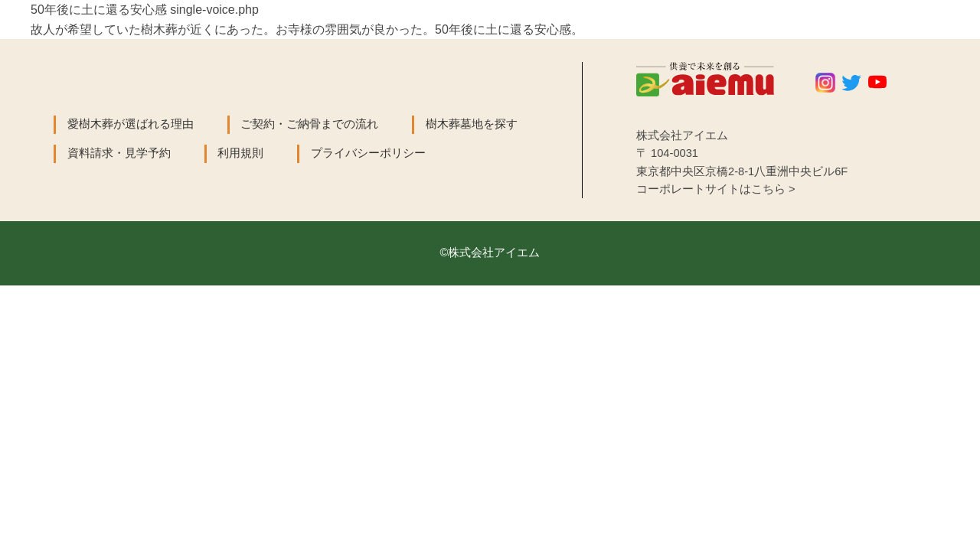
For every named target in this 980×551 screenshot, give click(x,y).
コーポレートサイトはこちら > (716, 189)
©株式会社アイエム (490, 253)
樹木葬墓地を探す (472, 124)
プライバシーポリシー (368, 153)
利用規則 (240, 153)
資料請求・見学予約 (119, 153)
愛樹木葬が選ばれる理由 (131, 124)
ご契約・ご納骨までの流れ (309, 124)
